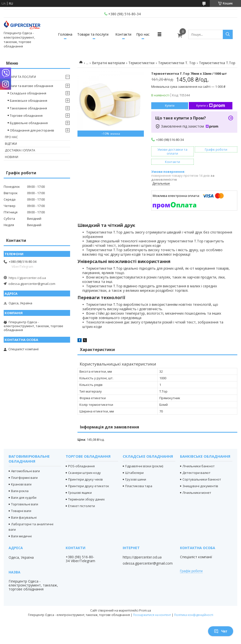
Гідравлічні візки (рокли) (144, 466)
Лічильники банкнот (199, 466)
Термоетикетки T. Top (177, 63)
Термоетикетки (141, 63)
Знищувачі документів (200, 486)
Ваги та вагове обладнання (31, 86)
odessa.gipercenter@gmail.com (32, 284)
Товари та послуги (93, 34)
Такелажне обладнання (28, 108)
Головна (65, 34)
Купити (170, 106)
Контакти (123, 34)
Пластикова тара (139, 486)
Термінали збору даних (86, 499)
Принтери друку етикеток (89, 486)
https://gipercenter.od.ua (27, 278)
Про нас (143, 34)
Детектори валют (196, 473)
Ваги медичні (21, 536)
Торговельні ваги (25, 504)
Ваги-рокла (20, 491)
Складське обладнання (28, 93)
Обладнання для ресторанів (32, 130)
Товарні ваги (21, 511)
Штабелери (134, 473)
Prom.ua (145, 610)
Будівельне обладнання (29, 123)
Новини (12, 157)
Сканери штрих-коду (84, 473)
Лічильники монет (197, 493)
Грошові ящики (80, 493)
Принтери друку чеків (85, 479)
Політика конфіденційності (194, 615)
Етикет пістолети (82, 506)
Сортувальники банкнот (202, 479)
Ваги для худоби (24, 498)
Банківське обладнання (29, 101)
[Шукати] (228, 34)
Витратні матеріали (108, 63)
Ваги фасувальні (24, 517)
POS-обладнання (81, 466)
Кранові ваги (21, 484)
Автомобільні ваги (25, 471)
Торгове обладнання (26, 116)
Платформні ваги (24, 478)
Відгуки (11, 144)
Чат (221, 631)
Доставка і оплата (20, 150)
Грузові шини (136, 479)
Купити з (211, 106)
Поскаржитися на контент (152, 615)
